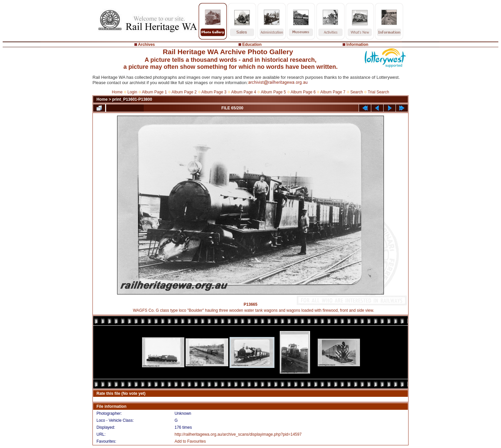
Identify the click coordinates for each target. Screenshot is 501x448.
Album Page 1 (154, 92)
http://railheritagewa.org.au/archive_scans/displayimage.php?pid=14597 (238, 434)
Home (117, 92)
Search (357, 92)
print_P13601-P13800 (132, 99)
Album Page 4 (244, 92)
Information (357, 45)
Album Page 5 (273, 92)
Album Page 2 (184, 92)
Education (252, 45)
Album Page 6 (303, 92)
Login (132, 92)
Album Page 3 (214, 92)
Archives (147, 45)
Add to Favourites (190, 441)
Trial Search (378, 92)
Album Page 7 (333, 92)
